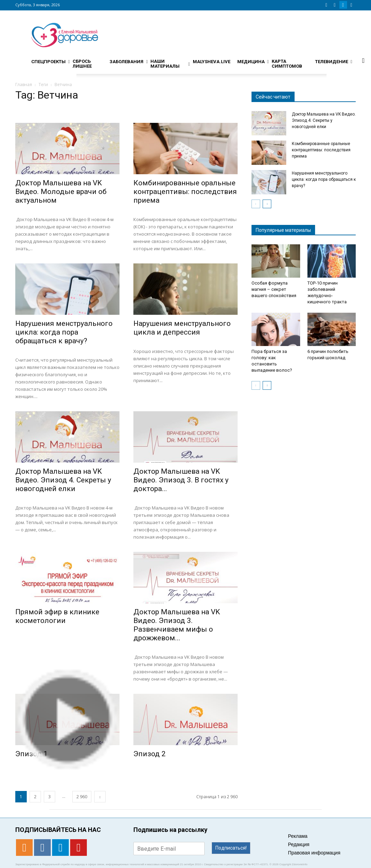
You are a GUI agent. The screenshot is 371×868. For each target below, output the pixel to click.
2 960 (82, 797)
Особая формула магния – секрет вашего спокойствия (274, 289)
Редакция (299, 844)
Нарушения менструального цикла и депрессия (182, 328)
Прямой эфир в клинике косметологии (57, 616)
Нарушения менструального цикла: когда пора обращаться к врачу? (64, 332)
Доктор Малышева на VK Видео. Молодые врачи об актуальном (61, 192)
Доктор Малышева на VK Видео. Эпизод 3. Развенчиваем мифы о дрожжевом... (177, 625)
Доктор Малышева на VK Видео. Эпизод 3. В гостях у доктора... (181, 480)
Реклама (298, 836)
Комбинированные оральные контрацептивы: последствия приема (185, 192)
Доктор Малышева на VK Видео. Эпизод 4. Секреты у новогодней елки (63, 480)
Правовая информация (314, 853)
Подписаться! (231, 848)
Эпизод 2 (150, 754)
